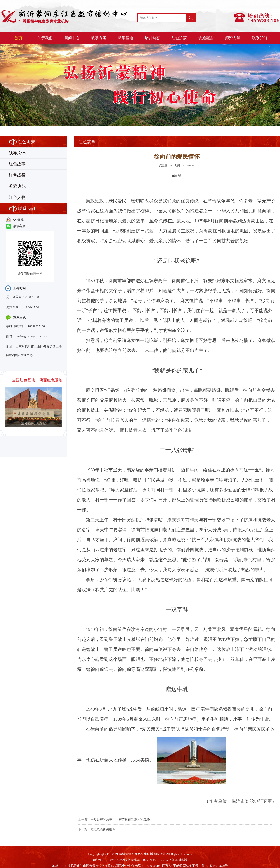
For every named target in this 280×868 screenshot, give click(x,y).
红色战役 (17, 175)
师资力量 (233, 38)
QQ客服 (15, 219)
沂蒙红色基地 (51, 380)
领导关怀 (17, 153)
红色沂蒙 (179, 38)
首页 (18, 38)
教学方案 (99, 38)
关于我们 (45, 38)
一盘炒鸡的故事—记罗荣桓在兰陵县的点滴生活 (123, 819)
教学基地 (126, 38)
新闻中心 (72, 38)
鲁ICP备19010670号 (215, 866)
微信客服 (16, 226)
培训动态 (152, 38)
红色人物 (17, 197)
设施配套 (206, 38)
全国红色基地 (23, 380)
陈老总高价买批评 (103, 829)
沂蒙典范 (17, 186)
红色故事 (17, 164)
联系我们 (260, 38)
